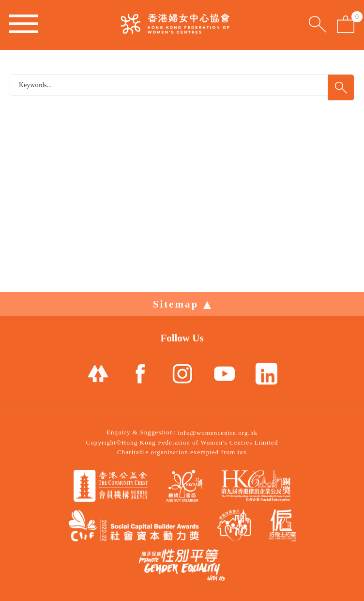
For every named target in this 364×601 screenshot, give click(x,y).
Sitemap (182, 304)
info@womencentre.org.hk (218, 433)
